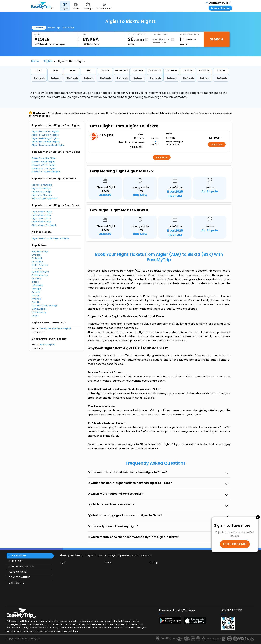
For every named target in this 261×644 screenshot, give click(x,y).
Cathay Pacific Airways (45, 306)
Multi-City (68, 28)
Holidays (154, 562)
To (84, 34)
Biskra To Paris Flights (44, 165)
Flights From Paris (42, 218)
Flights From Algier (42, 212)
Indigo (35, 282)
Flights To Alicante (42, 195)
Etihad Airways (40, 251)
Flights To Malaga (42, 192)
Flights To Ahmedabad (45, 198)
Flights (48, 61)
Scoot (35, 316)
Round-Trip (54, 28)
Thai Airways (39, 312)
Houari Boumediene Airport (55, 328)
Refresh (39, 78)
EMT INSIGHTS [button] (16, 583)
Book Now (217, 145)
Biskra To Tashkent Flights (46, 172)
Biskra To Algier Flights (44, 158)
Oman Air (37, 268)
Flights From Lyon (41, 215)
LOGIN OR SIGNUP (235, 544)
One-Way (39, 28)
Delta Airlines (39, 309)
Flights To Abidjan (42, 188)
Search (217, 39)
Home (35, 61)
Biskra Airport (47, 345)
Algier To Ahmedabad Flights (48, 145)
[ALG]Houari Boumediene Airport (49, 44)
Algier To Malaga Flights (45, 138)
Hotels (108, 562)
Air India (36, 278)
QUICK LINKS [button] (15, 561)
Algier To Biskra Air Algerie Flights (50, 238)
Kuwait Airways (40, 272)
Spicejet (36, 289)
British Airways (40, 275)
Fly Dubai (37, 258)
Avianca (36, 299)
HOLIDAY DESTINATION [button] (21, 566)
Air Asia (36, 292)
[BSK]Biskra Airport (92, 44)
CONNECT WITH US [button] (19, 577)
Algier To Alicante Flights (46, 142)
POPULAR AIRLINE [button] (18, 572)
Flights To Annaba (42, 185)
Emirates (37, 255)
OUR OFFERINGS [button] (18, 556)
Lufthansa (37, 285)
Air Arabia (37, 262)
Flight (62, 562)
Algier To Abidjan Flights (45, 135)
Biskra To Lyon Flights (44, 162)
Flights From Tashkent (44, 225)
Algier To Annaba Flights (45, 132)
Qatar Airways (40, 265)
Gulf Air (36, 295)
